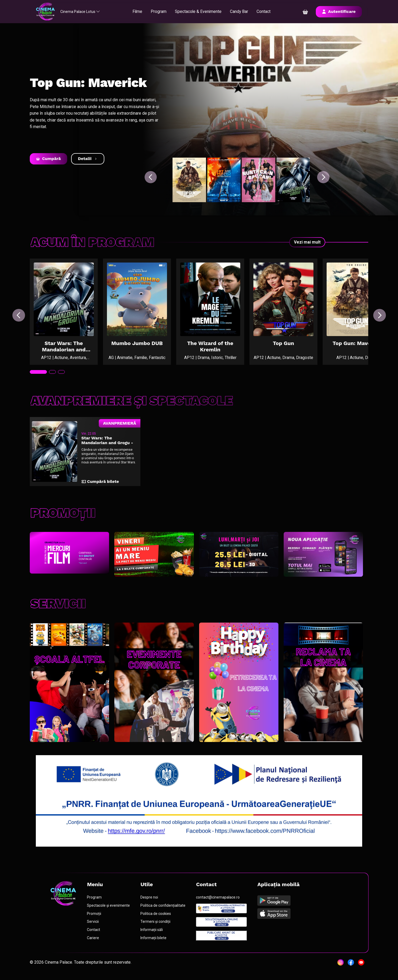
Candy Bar (242, 11)
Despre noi (150, 902)
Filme (139, 11)
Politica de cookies (156, 918)
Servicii (93, 926)
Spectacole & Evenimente (201, 11)
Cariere (94, 943)
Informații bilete (154, 943)
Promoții (95, 918)
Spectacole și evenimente (109, 910)
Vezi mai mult (307, 242)
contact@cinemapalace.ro (218, 902)
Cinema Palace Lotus (83, 11)
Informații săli (152, 935)
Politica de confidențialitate (163, 910)
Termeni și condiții (156, 926)
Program (161, 11)
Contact (266, 11)
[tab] (38, 375)
